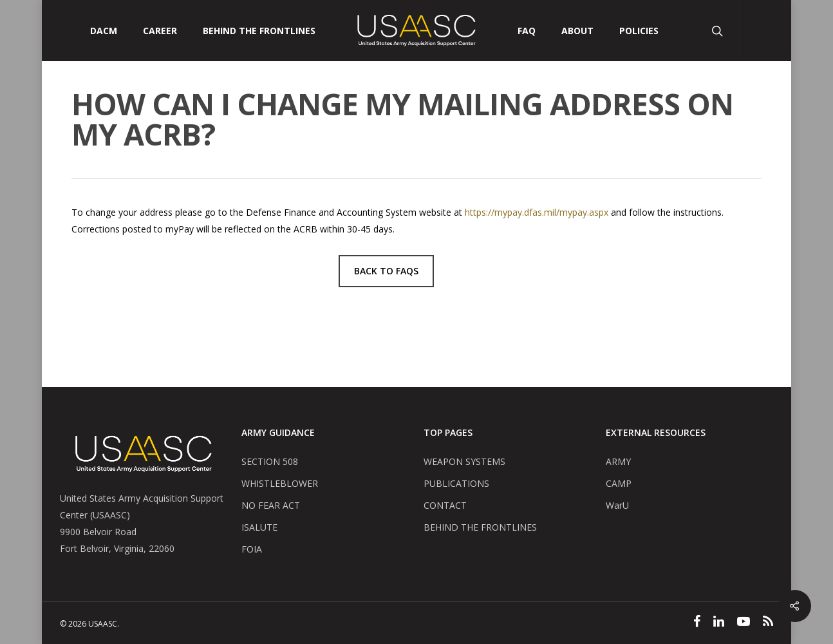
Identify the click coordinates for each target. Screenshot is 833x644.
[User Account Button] (767, 31)
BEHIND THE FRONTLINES (480, 527)
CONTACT (445, 505)
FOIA (252, 549)
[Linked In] (719, 623)
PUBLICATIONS (456, 483)
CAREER (160, 31)
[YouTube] (744, 623)
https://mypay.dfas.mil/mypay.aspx (537, 212)
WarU (617, 505)
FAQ (527, 31)
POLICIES (639, 31)
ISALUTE (259, 527)
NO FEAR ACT (271, 505)
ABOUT (577, 31)
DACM (104, 31)
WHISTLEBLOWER (280, 483)
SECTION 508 (270, 461)
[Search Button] (719, 31)
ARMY (618, 461)
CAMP (619, 483)
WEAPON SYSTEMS (464, 461)
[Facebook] (697, 623)
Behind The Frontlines (259, 31)
